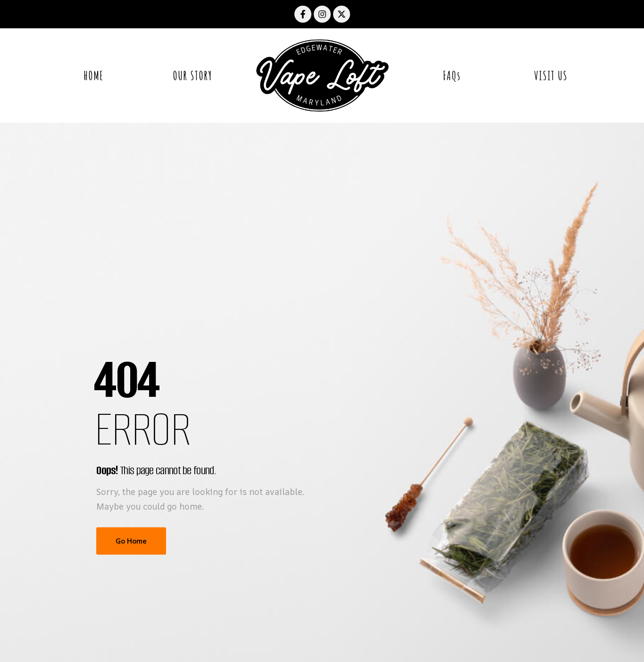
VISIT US (551, 75)
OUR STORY (192, 75)
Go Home (131, 541)
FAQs (452, 75)
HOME (93, 75)
